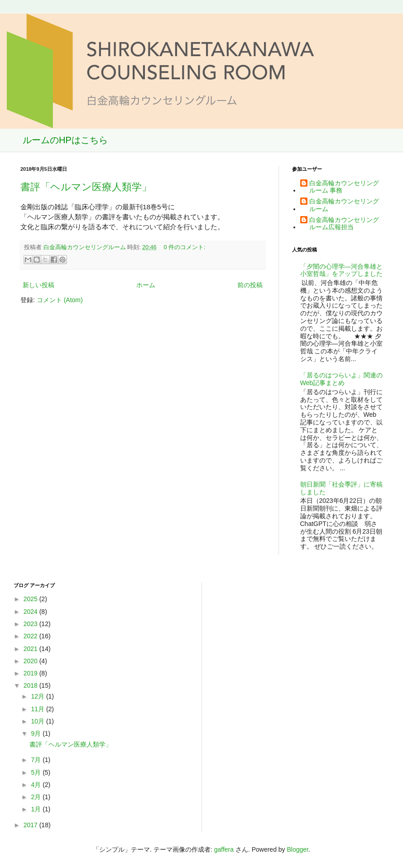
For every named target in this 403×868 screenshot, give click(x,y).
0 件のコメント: (185, 247)
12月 (38, 696)
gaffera (224, 849)
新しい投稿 (38, 285)
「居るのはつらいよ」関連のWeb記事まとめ (341, 379)
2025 (31, 599)
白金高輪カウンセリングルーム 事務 (344, 187)
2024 (31, 612)
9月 (37, 733)
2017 (31, 825)
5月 (37, 772)
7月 (37, 760)
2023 (31, 624)
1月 (37, 809)
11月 (38, 709)
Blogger (298, 849)
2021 (31, 649)
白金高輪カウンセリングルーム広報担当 (344, 224)
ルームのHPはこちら (65, 140)
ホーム (146, 285)
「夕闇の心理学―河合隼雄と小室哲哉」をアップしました (341, 270)
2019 (31, 673)
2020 (31, 661)
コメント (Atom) (60, 300)
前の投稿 (250, 285)
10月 (38, 721)
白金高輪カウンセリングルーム (344, 205)
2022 (31, 636)
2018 (31, 685)
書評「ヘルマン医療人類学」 (86, 187)
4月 (37, 785)
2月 (37, 797)
